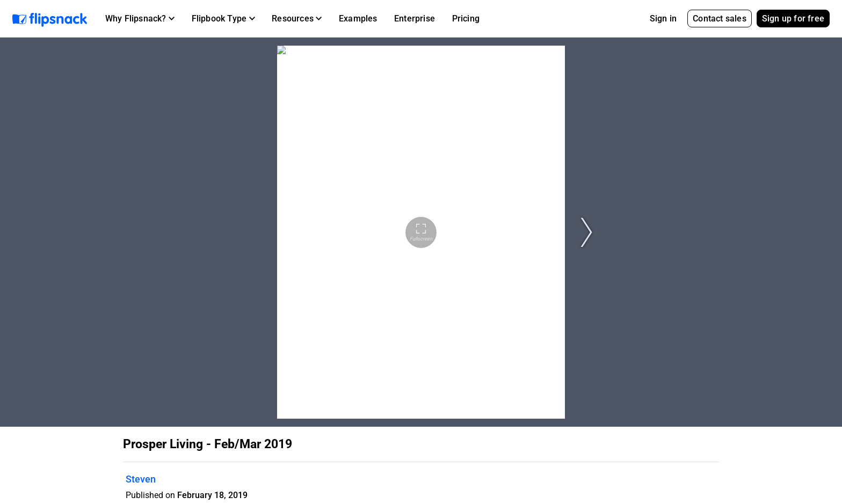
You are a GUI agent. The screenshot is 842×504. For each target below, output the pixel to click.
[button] (140, 19)
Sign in (663, 19)
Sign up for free (793, 19)
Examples (358, 19)
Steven (141, 479)
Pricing (466, 19)
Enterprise (415, 19)
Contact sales (720, 19)
